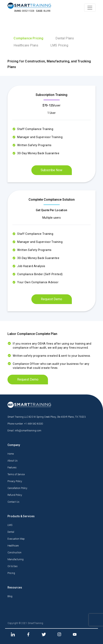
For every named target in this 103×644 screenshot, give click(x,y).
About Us (13, 461)
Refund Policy (15, 495)
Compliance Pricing (28, 38)
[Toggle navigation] (90, 8)
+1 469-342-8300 (33, 424)
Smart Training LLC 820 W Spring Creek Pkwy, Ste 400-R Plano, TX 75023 (47, 417)
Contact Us (13, 502)
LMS (10, 525)
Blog (10, 596)
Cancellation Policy (17, 488)
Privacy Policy (15, 481)
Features (12, 468)
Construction (14, 553)
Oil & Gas (13, 566)
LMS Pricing (59, 45)
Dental (11, 532)
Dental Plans (65, 38)
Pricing (11, 573)
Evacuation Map (16, 539)
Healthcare (13, 546)
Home (11, 454)
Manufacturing (15, 559)
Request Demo (51, 299)
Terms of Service (16, 474)
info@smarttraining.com (28, 431)
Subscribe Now (51, 170)
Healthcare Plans (26, 45)
